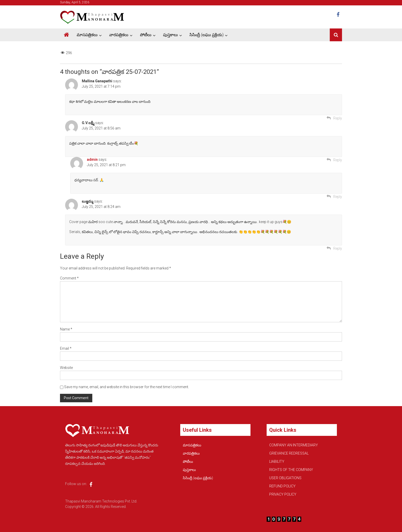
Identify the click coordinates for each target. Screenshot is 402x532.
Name (66, 329)
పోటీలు (146, 35)
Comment (69, 278)
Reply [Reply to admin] (338, 197)
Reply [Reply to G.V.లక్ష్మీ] (338, 160)
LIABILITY (277, 461)
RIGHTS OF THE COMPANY (291, 470)
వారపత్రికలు (119, 35)
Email (66, 348)
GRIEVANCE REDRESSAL (289, 453)
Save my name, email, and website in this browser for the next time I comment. (127, 387)
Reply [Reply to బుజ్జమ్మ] (338, 248)
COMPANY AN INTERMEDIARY (294, 445)
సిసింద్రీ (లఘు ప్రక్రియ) (207, 35)
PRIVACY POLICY (283, 494)
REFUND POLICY (282, 486)
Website (66, 368)
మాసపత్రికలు (87, 35)
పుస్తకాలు (170, 35)
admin (92, 159)
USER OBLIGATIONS (285, 478)
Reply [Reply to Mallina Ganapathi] (338, 118)
